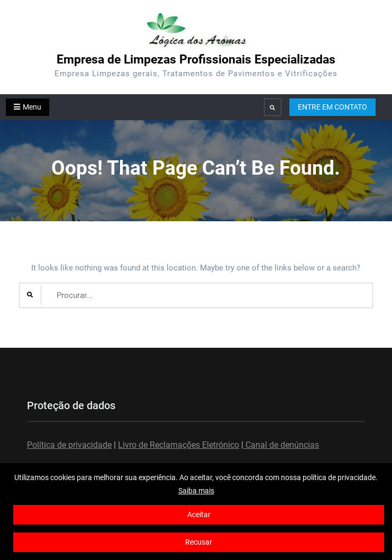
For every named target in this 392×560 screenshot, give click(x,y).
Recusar (199, 542)
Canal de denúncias (281, 445)
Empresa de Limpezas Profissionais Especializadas (196, 60)
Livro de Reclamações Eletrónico (179, 445)
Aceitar (199, 514)
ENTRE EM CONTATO (332, 107)
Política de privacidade (69, 445)
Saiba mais (196, 491)
